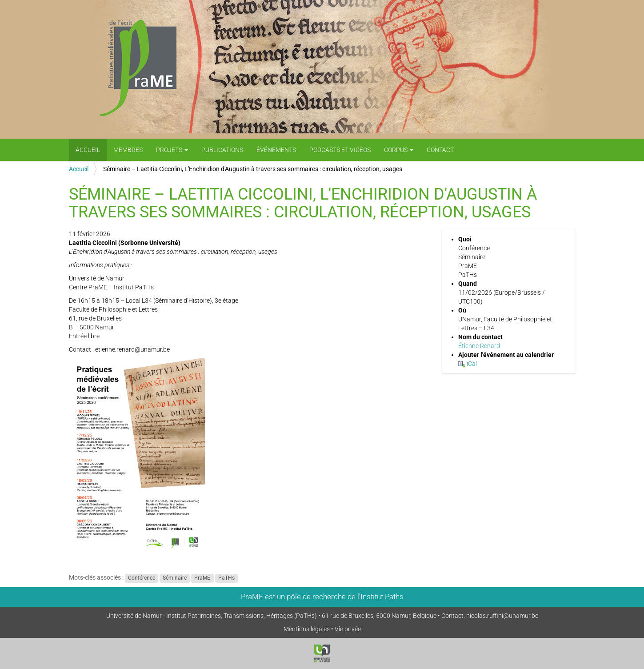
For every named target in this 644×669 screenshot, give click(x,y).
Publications (222, 150)
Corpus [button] (399, 150)
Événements (276, 150)
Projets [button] (172, 150)
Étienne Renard (479, 346)
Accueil (88, 150)
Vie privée (348, 629)
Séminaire (175, 578)
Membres (128, 150)
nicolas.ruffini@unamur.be (502, 616)
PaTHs (226, 578)
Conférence (142, 578)
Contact (440, 150)
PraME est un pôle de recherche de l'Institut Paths (322, 597)
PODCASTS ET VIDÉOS (340, 150)
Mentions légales (307, 629)
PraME (202, 578)
